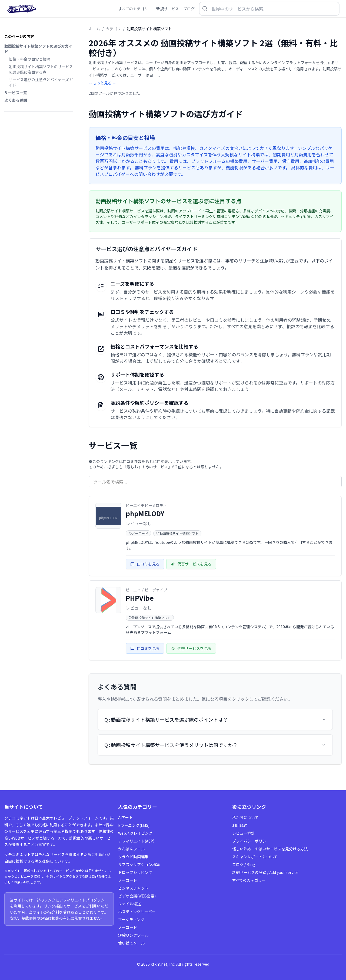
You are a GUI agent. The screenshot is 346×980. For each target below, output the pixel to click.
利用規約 (240, 825)
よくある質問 (16, 100)
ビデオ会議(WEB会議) (137, 896)
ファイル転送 (129, 904)
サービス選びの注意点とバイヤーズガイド (41, 82)
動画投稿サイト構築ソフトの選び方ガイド (38, 49)
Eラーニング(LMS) (134, 825)
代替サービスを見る (191, 564)
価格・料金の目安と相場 (29, 59)
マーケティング (131, 919)
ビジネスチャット (133, 888)
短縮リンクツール (133, 935)
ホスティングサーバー (137, 912)
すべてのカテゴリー (249, 880)
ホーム (94, 29)
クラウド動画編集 (133, 857)
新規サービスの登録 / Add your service (265, 872)
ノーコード (128, 880)
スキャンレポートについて (255, 857)
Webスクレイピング (135, 833)
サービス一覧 (16, 93)
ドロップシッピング (135, 872)
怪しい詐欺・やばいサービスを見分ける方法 (270, 849)
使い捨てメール (131, 943)
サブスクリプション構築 (139, 864)
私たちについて (245, 817)
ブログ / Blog (244, 864)
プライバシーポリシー (251, 841)
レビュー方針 (244, 833)
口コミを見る (145, 564)
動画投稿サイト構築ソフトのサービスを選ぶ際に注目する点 (41, 69)
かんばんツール (131, 849)
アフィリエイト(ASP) (136, 841)
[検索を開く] (269, 9)
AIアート (125, 817)
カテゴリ (113, 29)
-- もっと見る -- (102, 83)
